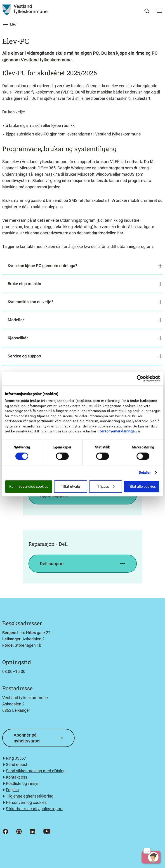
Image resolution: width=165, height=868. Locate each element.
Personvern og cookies (26, 802)
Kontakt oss (16, 777)
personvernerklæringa (117, 431)
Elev (13, 24)
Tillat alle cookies (142, 486)
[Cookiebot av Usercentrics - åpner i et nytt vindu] (140, 378)
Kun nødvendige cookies (29, 486)
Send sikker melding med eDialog (36, 771)
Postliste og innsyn (23, 783)
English (12, 790)
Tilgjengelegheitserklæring (30, 796)
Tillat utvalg (71, 486)
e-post (22, 764)
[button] (160, 11)
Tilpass (106, 486)
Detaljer (145, 473)
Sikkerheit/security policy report (34, 809)
